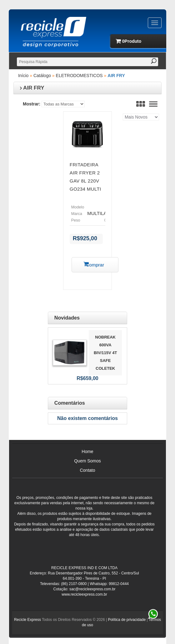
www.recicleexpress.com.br (84, 594)
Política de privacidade (127, 620)
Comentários (70, 403)
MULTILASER (102, 213)
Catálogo (42, 76)
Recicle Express (27, 620)
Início (23, 76)
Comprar (95, 265)
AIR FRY (116, 76)
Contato (87, 470)
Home (87, 451)
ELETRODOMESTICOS (79, 76)
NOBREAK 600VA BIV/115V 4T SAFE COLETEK (105, 353)
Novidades (67, 318)
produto (130, 41)
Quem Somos (87, 461)
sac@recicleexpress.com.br (92, 589)
